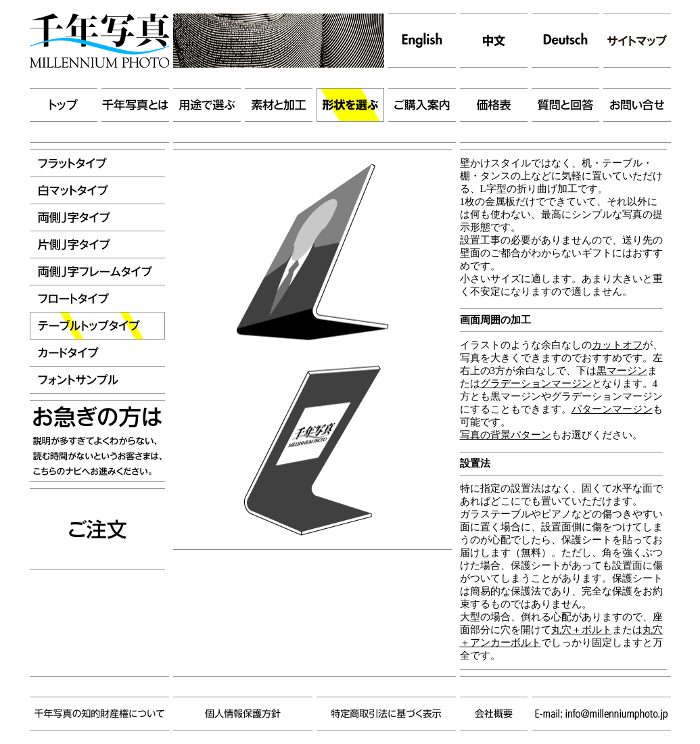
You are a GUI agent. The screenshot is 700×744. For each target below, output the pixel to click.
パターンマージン (612, 409)
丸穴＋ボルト (582, 630)
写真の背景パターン (506, 435)
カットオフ (617, 345)
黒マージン (622, 371)
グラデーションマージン (536, 383)
